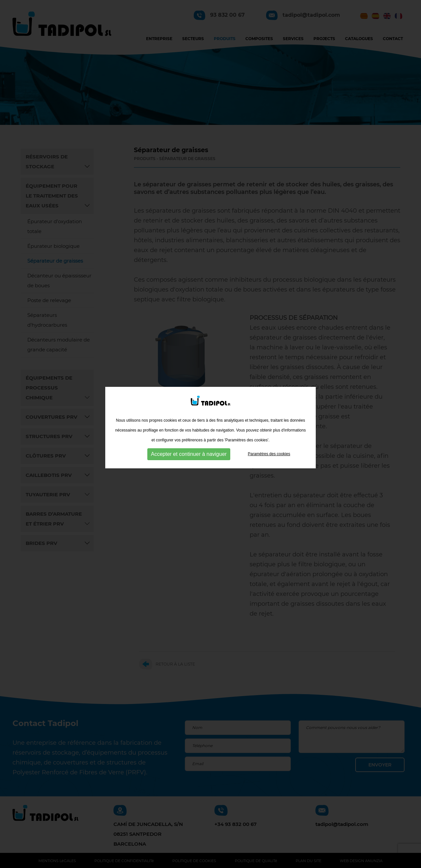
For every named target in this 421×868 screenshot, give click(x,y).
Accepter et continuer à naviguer (189, 450)
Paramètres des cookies (269, 450)
